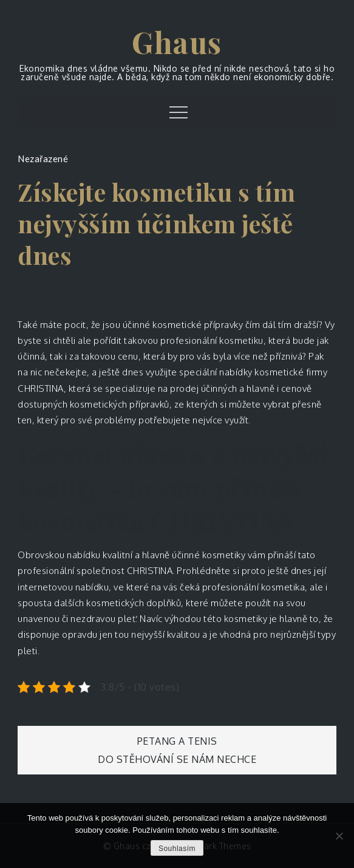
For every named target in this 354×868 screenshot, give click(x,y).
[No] (339, 836)
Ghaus (177, 42)
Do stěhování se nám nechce (177, 759)
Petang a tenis (177, 741)
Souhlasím (177, 849)
